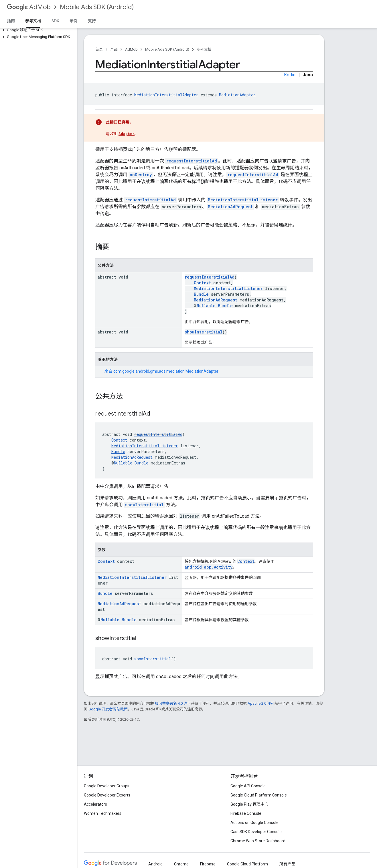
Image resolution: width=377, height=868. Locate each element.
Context (202, 283)
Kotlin (290, 75)
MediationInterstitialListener (243, 200)
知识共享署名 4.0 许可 (173, 703)
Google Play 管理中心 (249, 804)
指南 (11, 21)
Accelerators (95, 804)
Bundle (201, 294)
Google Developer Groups (107, 786)
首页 (99, 49)
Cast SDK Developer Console (256, 832)
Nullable (206, 306)
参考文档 (204, 49)
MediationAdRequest (230, 207)
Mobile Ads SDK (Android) (97, 7)
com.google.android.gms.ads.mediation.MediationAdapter (166, 371)
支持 (92, 21)
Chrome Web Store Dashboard (258, 841)
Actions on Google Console (254, 823)
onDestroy (141, 175)
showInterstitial (204, 332)
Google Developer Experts (107, 795)
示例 (74, 21)
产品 (114, 49)
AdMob (29, 7)
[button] (37, 30)
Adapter (127, 134)
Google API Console (248, 786)
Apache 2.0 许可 (261, 703)
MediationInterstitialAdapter (166, 95)
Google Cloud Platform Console (259, 795)
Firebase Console (246, 813)
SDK (55, 21)
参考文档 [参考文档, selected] (33, 21)
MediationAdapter (237, 95)
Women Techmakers (103, 813)
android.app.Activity (209, 567)
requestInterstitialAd (192, 161)
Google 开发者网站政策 (108, 709)
